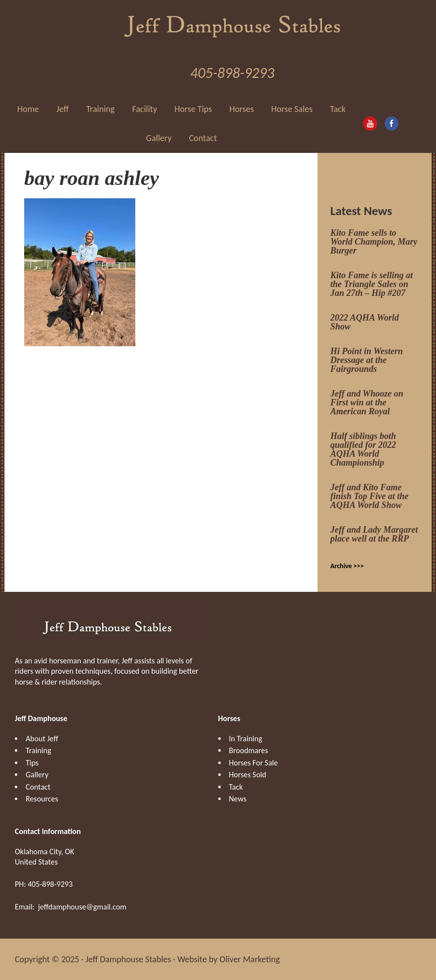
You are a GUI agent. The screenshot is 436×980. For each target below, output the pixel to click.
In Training (246, 739)
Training (38, 750)
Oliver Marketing (250, 959)
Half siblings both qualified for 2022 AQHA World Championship (363, 449)
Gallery (37, 775)
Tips (32, 763)
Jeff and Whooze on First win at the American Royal (367, 402)
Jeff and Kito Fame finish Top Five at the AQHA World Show (369, 496)
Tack (236, 787)
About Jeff (42, 739)
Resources (42, 799)
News (238, 799)
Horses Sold (248, 775)
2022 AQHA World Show (365, 322)
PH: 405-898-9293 (44, 884)
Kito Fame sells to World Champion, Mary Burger (374, 242)
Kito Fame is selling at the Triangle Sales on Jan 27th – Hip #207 (372, 284)
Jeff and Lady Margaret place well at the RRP (374, 534)
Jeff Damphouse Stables (233, 25)
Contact (38, 787)
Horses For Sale (254, 763)
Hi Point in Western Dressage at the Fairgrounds (367, 360)
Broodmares (249, 750)
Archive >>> (347, 566)
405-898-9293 (232, 73)
